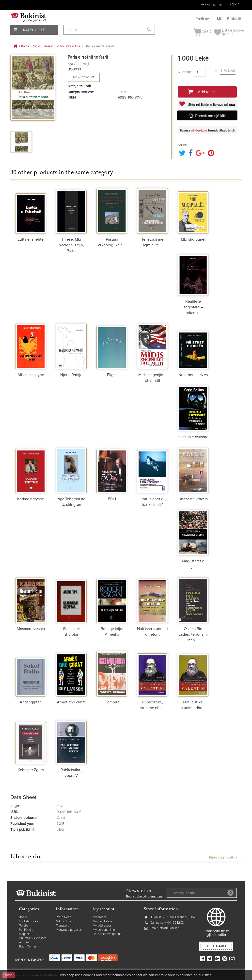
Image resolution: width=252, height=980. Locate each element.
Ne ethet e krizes (193, 375)
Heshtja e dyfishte (193, 437)
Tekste (23, 926)
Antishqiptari (31, 702)
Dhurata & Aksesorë (33, 938)
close (9, 975)
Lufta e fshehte (31, 239)
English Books (29, 922)
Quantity (184, 72)
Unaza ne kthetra (193, 499)
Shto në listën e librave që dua (211, 105)
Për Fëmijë (26, 930)
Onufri (122, 92)
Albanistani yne (31, 375)
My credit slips (102, 922)
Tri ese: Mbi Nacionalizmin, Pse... (71, 245)
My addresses (102, 926)
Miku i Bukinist (66, 922)
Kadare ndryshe (31, 499)
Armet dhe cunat (71, 702)
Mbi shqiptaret (193, 239)
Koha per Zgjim (31, 770)
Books (23, 917)
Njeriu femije (71, 375)
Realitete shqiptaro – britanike (193, 307)
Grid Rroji (81, 64)
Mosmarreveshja (31, 629)
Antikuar (25, 942)
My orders (99, 917)
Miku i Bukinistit (229, 19)
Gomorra (112, 702)
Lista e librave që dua (107, 934)
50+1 (112, 499)
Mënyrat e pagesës (69, 930)
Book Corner (28, 947)
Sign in (234, 4)
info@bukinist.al (169, 928)
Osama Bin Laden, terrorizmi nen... (193, 634)
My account (104, 909)
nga (70, 64)
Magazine (26, 934)
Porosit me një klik (211, 116)
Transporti (63, 926)
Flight (112, 375)
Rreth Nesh (63, 917)
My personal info (104, 930)
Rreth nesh (204, 19)
